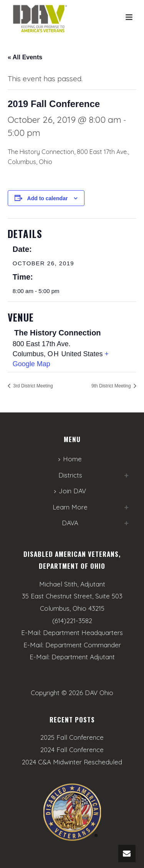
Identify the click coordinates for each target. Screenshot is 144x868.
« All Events (25, 57)
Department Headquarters (83, 633)
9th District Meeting (112, 386)
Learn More (70, 507)
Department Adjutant (83, 657)
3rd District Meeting (32, 386)
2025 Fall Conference (72, 737)
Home (70, 459)
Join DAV (70, 491)
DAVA (70, 523)
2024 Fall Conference (72, 750)
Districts (70, 475)
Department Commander (83, 645)
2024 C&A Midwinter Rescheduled (72, 762)
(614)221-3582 (72, 621)
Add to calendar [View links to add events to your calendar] (48, 198)
